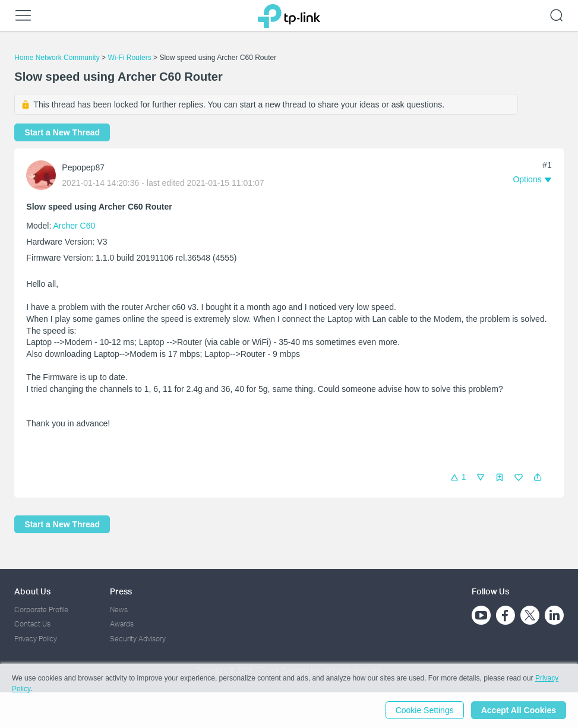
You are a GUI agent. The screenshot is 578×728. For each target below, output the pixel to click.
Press (121, 591)
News (119, 610)
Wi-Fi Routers (130, 58)
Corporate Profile (41, 610)
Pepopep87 (83, 167)
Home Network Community (57, 58)
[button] (538, 477)
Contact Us (32, 624)
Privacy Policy (36, 639)
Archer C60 (74, 226)
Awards (122, 624)
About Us (32, 591)
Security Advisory (138, 639)
